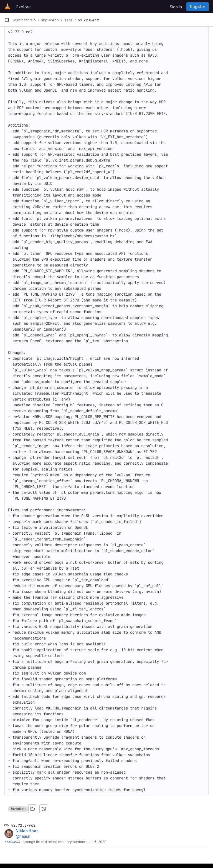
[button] (18, 809)
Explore (24, 7)
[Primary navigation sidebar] (7, 20)
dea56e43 (12, 842)
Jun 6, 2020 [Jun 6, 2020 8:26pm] (97, 842)
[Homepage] (7, 7)
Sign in (176, 7)
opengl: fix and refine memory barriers (54, 842)
